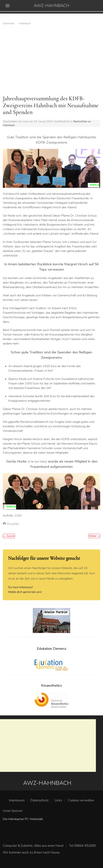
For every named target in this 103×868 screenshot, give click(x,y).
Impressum (17, 800)
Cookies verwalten (81, 800)
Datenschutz (40, 800)
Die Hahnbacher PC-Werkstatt (23, 819)
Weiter (94, 536)
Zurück (9, 536)
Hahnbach (25, 23)
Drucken (11, 524)
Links (58, 800)
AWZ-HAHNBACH (52, 6)
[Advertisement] (51, 61)
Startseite (9, 23)
